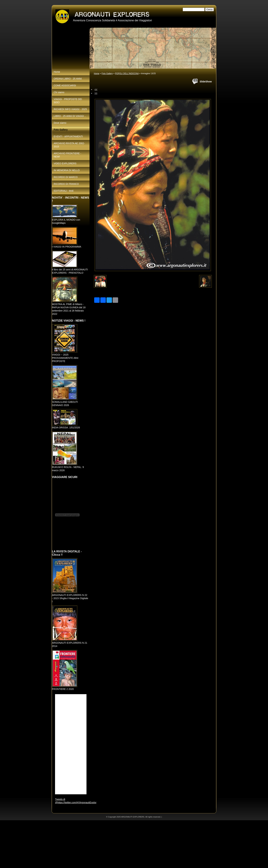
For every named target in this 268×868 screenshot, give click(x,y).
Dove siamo (60, 123)
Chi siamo (59, 92)
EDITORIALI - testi (64, 191)
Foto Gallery (107, 74)
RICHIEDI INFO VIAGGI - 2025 (70, 109)
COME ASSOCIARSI (65, 85)
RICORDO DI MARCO (66, 177)
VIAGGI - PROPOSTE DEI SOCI (68, 101)
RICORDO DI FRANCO (66, 184)
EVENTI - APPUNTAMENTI (68, 136)
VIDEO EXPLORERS (65, 163)
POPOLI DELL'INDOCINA (127, 74)
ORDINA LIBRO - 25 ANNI (68, 79)
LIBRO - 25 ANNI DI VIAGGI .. (70, 116)
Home (97, 74)
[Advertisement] (103, 844)
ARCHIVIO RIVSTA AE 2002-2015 (69, 145)
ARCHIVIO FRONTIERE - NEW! (67, 155)
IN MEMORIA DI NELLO (67, 170)
